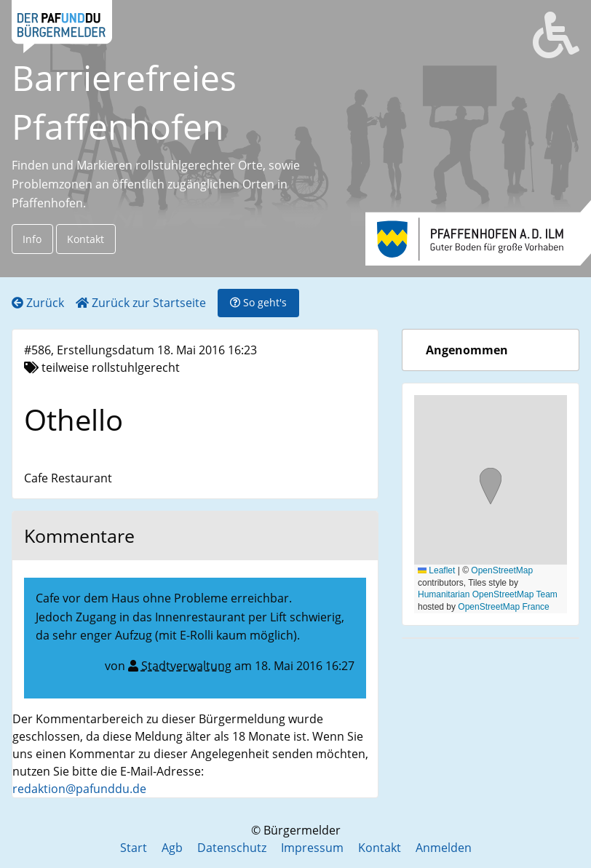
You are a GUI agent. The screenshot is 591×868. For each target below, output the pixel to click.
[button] (491, 488)
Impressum (312, 848)
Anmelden (444, 848)
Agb (172, 848)
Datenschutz (232, 848)
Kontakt (86, 239)
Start (134, 848)
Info (32, 239)
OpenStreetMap (502, 570)
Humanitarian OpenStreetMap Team (488, 594)
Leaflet (436, 570)
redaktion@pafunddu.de (79, 789)
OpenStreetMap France (503, 607)
